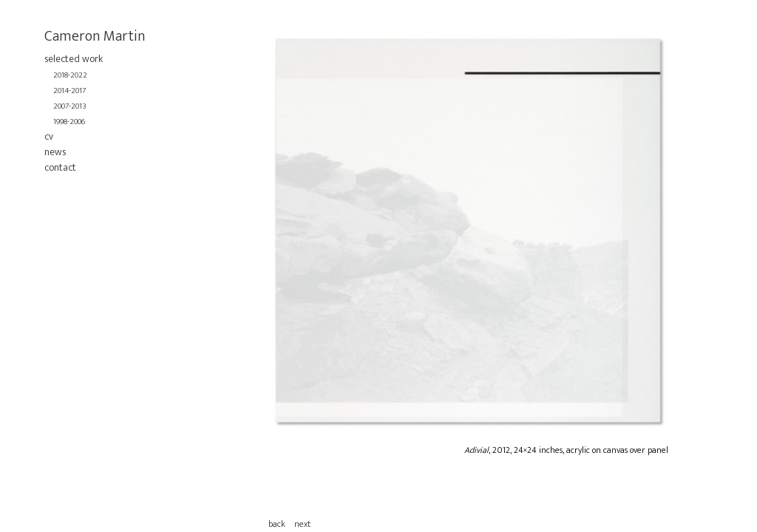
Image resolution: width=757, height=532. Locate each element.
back (277, 524)
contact (60, 167)
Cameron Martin (95, 36)
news (55, 152)
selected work (74, 59)
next (302, 524)
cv (49, 136)
